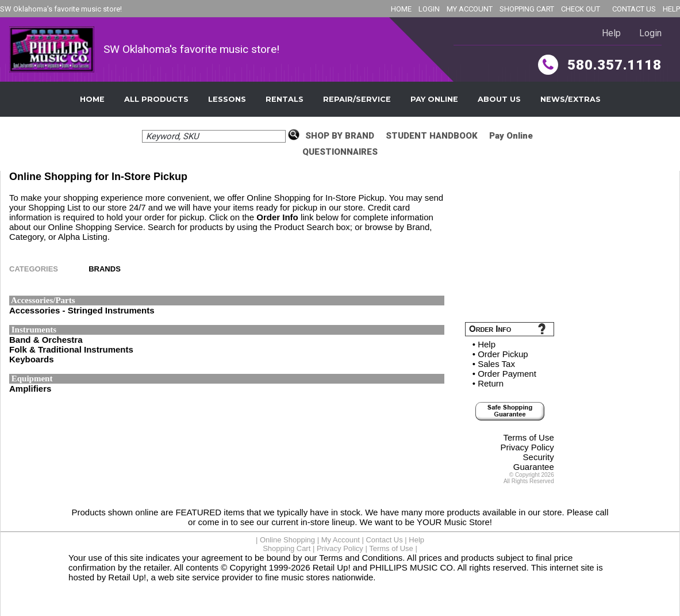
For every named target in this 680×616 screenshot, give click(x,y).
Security (539, 457)
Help (611, 33)
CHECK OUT (581, 9)
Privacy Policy (527, 447)
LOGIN (429, 9)
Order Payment (507, 374)
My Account (341, 540)
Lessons (227, 99)
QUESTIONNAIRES (340, 152)
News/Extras (570, 99)
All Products (156, 99)
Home (92, 99)
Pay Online (434, 99)
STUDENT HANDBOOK (432, 136)
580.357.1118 (600, 65)
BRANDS (105, 269)
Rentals (285, 99)
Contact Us (384, 540)
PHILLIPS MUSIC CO (411, 567)
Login (650, 33)
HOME (401, 9)
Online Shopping (287, 540)
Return (491, 383)
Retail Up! (332, 567)
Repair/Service (357, 99)
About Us (499, 99)
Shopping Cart (287, 548)
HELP (671, 9)
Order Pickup (503, 354)
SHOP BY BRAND (340, 136)
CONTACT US (634, 9)
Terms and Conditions (361, 558)
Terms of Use (528, 437)
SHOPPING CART (527, 9)
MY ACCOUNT (470, 9)
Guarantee (534, 467)
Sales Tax (496, 364)
